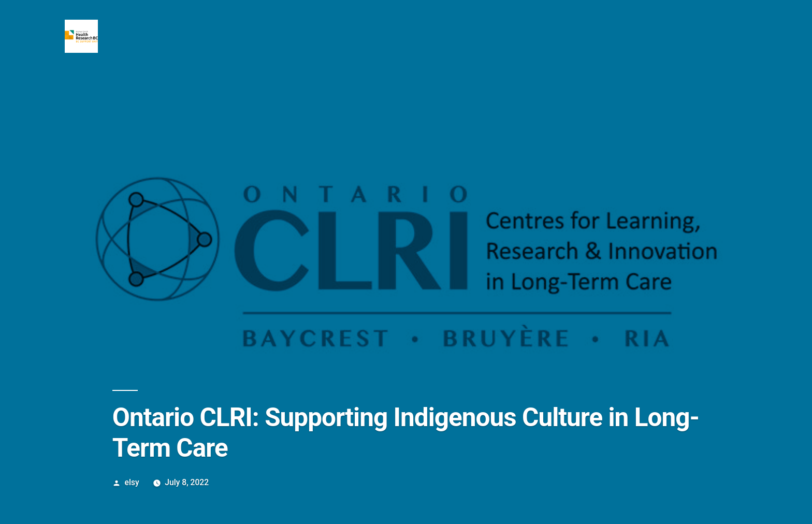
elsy (132, 482)
